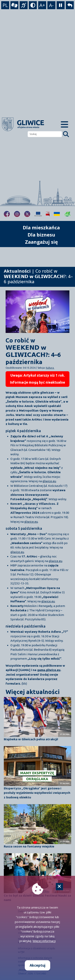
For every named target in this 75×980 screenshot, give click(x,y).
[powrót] (70, 5)
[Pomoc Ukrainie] (57, 214)
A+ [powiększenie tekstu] (42, 5)
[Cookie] (59, 887)
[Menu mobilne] (65, 124)
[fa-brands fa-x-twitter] (27, 214)
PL (5, 5)
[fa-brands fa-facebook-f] (7, 214)
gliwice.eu (49, 481)
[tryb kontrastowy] (33, 5)
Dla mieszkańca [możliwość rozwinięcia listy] (41, 227)
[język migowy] (24, 5)
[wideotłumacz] (14, 5)
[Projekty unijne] (38, 214)
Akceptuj (37, 965)
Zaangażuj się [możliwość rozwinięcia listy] (41, 242)
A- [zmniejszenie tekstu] (51, 5)
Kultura (50, 368)
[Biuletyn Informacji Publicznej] (48, 214)
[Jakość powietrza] (68, 214)
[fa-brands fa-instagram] (17, 214)
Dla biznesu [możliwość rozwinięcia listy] (41, 235)
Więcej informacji (44, 941)
